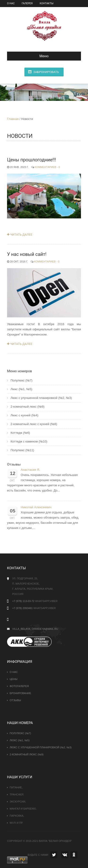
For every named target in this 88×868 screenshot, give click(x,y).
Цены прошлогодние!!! (32, 160)
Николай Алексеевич (36, 507)
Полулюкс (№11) (22, 450)
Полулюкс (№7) (21, 380)
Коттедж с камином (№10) (29, 441)
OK (74, 855)
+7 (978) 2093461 (22, 608)
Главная (13, 119)
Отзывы (14, 464)
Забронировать (46, 72)
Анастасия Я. (30, 470)
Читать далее (20, 235)
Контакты (47, 3)
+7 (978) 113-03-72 (23, 601)
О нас (11, 3)
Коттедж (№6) (20, 433)
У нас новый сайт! (27, 254)
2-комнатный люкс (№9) (27, 407)
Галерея (27, 3)
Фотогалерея (19, 686)
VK (65, 855)
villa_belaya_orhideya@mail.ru (35, 629)
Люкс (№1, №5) (21, 389)
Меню (30, 56)
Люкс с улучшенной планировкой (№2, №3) (41, 398)
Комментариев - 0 (47, 167)
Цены (14, 679)
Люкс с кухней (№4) (24, 415)
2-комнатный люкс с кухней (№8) (34, 424)
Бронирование (20, 693)
